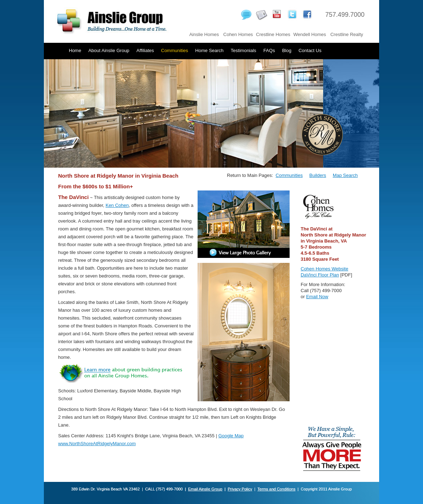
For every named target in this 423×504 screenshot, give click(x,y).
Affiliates (145, 50)
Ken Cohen (117, 205)
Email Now (317, 297)
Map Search (345, 175)
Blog (287, 50)
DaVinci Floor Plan (320, 275)
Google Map (231, 436)
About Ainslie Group (109, 50)
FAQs (269, 50)
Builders (318, 175)
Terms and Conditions (276, 489)
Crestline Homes (273, 34)
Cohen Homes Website (324, 269)
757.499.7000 (345, 15)
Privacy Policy (240, 489)
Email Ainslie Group (205, 489)
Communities (175, 50)
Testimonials (244, 50)
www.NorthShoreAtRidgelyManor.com (97, 444)
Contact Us (310, 50)
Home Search (209, 50)
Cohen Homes (238, 34)
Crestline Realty (347, 34)
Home (75, 50)
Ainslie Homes (204, 34)
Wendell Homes (310, 34)
